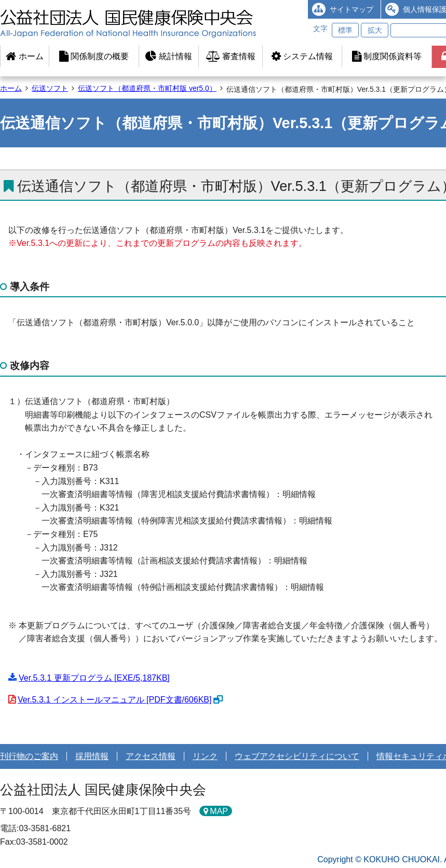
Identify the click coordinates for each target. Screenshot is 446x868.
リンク (205, 756)
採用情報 (92, 756)
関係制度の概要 (94, 56)
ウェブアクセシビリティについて (297, 756)
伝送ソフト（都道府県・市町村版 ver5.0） (147, 88)
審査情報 (231, 56)
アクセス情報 (151, 756)
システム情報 (302, 56)
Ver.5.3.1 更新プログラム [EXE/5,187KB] (94, 678)
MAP (219, 811)
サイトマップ (352, 9)
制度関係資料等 (387, 56)
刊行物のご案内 (29, 756)
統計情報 (168, 56)
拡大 (375, 30)
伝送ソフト (50, 88)
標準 (345, 30)
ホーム (24, 56)
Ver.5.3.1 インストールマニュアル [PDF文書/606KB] (114, 700)
